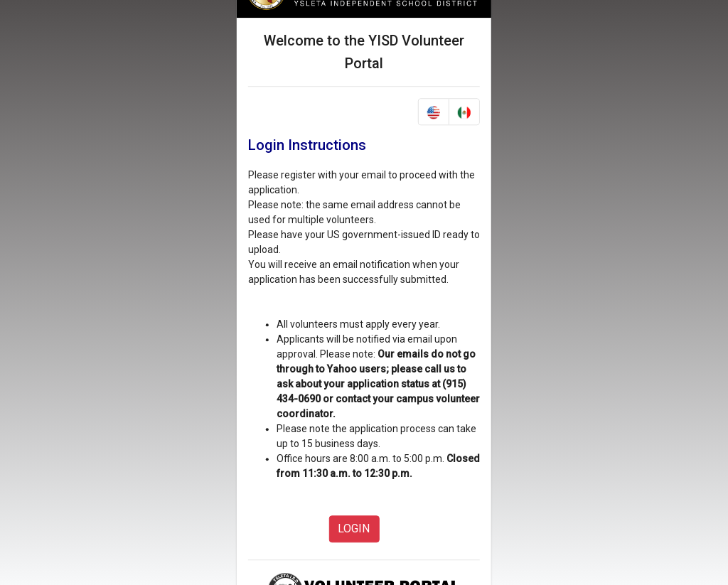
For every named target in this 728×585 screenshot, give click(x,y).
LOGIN (354, 529)
